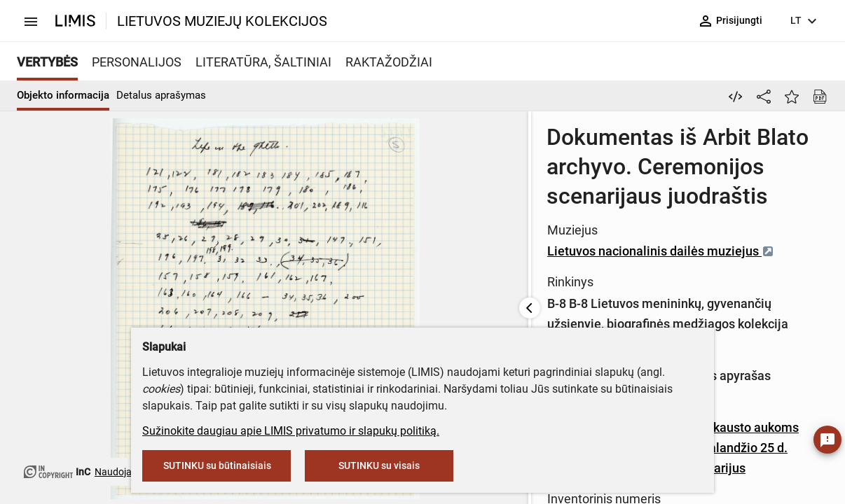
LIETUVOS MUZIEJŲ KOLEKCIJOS (222, 21)
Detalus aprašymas (161, 95)
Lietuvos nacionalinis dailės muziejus (551, 222)
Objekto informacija (63, 95)
